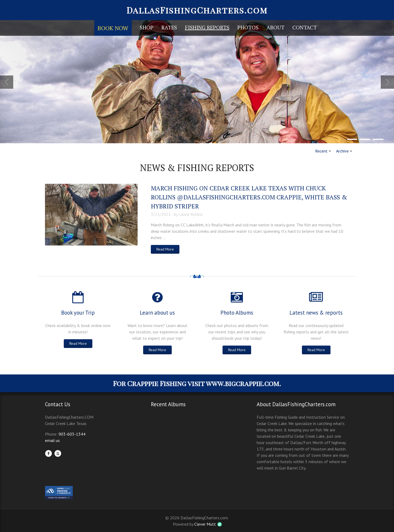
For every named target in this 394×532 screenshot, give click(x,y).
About (275, 27)
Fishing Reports (207, 27)
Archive (342, 151)
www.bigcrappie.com (243, 383)
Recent (321, 151)
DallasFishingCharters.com (197, 10)
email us (52, 440)
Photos (248, 27)
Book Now (113, 28)
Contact (305, 27)
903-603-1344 (72, 434)
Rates (169, 27)
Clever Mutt (205, 524)
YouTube (58, 453)
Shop (147, 27)
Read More (165, 249)
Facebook (48, 453)
